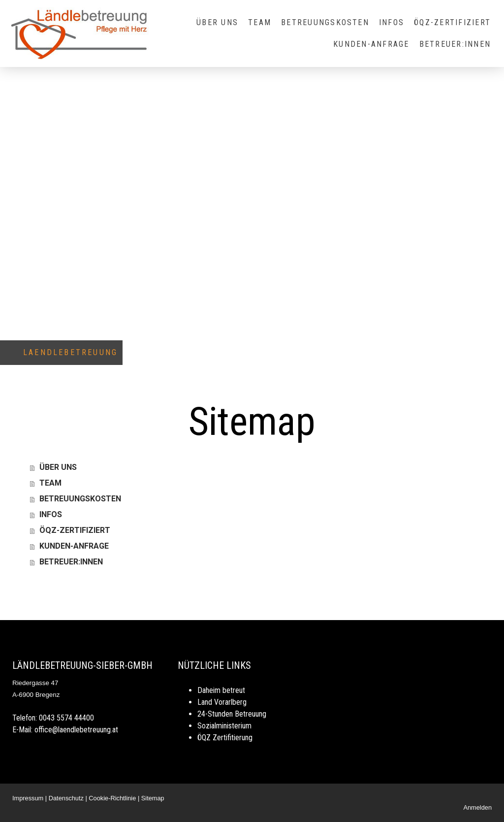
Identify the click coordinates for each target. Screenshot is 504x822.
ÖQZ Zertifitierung (225, 738)
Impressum (28, 798)
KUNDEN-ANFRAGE (371, 44)
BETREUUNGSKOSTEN (325, 22)
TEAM (260, 22)
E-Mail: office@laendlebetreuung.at (65, 730)
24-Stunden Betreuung (232, 714)
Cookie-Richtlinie (112, 798)
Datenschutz (66, 798)
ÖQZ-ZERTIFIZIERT (452, 22)
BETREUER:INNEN (455, 44)
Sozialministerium (224, 726)
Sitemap (153, 798)
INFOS (392, 22)
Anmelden (477, 807)
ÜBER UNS (217, 22)
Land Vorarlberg (222, 702)
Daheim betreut (221, 690)
